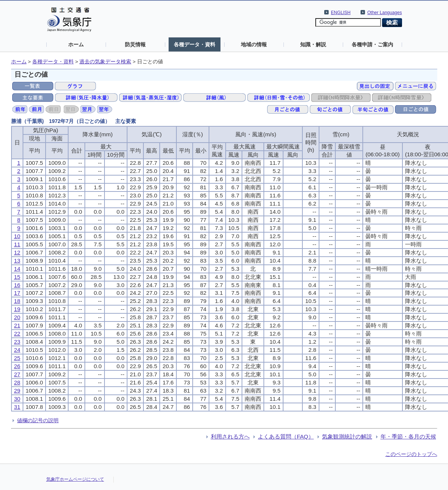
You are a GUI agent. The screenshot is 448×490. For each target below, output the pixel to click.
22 (17, 334)
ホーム (76, 44)
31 (17, 407)
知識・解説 (313, 44)
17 (17, 293)
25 (17, 358)
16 (17, 285)
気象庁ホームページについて (75, 479)
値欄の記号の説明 (38, 420)
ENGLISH (341, 13)
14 (17, 269)
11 (17, 244)
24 (17, 350)
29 (17, 391)
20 (17, 317)
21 (17, 325)
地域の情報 (254, 44)
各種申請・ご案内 (372, 44)
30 (17, 399)
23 (17, 342)
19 (17, 309)
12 (17, 252)
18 (17, 301)
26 (17, 366)
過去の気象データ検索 (105, 62)
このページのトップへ (411, 454)
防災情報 (135, 44)
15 (17, 277)
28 (17, 382)
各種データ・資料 (195, 44)
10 (17, 236)
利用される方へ (230, 436)
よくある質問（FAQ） (286, 436)
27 (17, 374)
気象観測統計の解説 (347, 436)
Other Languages (384, 13)
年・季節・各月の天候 (408, 436)
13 (17, 261)
